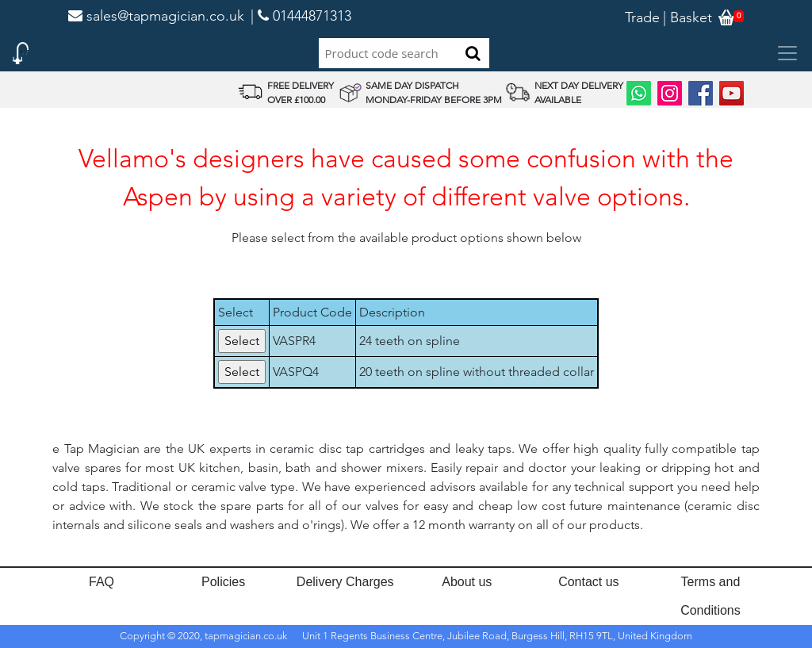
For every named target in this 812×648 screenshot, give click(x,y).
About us (467, 582)
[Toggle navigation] (787, 53)
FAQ (101, 582)
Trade (642, 17)
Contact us (588, 582)
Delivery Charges (345, 582)
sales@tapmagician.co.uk (156, 16)
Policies (223, 582)
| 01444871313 (301, 16)
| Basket (688, 17)
